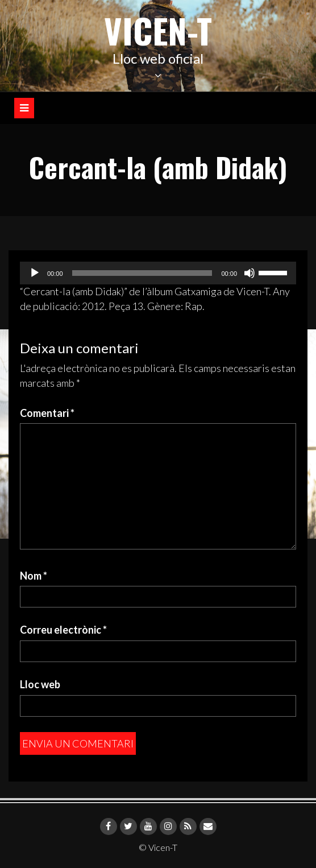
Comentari (47, 413)
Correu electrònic (63, 630)
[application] (158, 273)
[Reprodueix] (35, 273)
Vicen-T (158, 30)
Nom (34, 576)
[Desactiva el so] (250, 273)
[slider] (142, 273)
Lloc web (40, 684)
